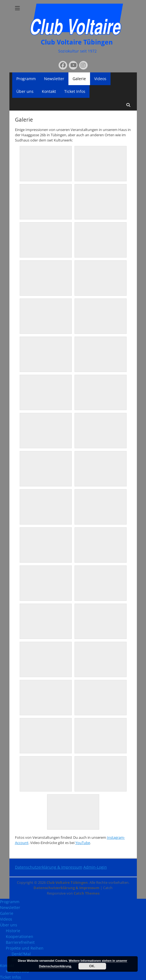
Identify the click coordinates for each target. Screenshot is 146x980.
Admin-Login (95, 867)
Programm (26, 79)
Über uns (25, 91)
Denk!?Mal (21, 954)
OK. (92, 966)
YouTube (83, 843)
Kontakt (49, 91)
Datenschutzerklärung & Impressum (49, 867)
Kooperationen (20, 936)
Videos (100, 79)
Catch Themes (87, 893)
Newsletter (54, 79)
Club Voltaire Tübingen (77, 42)
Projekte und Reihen (25, 948)
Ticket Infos (75, 91)
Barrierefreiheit (20, 942)
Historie (13, 931)
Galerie (79, 79)
